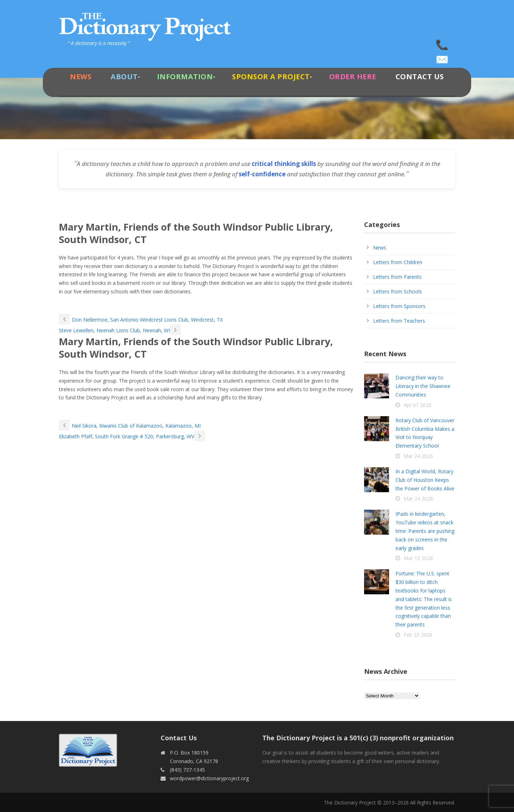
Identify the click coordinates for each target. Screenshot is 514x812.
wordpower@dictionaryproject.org (443, 57)
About (124, 77)
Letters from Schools (397, 291)
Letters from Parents (397, 277)
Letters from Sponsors (399, 306)
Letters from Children (398, 262)
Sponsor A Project (271, 77)
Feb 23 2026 (418, 635)
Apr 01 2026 (418, 405)
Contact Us (420, 77)
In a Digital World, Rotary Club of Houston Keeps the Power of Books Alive (425, 480)
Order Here (353, 77)
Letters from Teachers (399, 321)
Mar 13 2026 (418, 558)
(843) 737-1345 (443, 43)
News (81, 77)
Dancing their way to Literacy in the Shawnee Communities (423, 386)
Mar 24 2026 (418, 456)
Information (185, 77)
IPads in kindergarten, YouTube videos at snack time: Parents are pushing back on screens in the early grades (425, 531)
